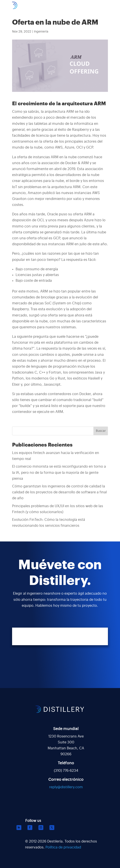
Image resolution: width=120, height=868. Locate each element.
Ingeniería (41, 32)
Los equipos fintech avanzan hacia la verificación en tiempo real (56, 456)
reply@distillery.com (66, 787)
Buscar (101, 431)
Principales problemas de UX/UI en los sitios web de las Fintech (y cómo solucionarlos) (58, 509)
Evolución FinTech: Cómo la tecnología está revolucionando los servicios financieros (49, 523)
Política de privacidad (63, 847)
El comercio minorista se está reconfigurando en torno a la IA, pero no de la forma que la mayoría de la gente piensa (59, 472)
